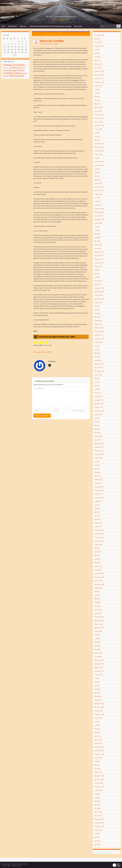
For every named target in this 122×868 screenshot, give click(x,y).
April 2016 (97, 313)
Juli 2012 (97, 461)
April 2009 (97, 602)
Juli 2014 (97, 378)
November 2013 (99, 404)
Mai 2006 (97, 729)
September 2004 (99, 787)
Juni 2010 (97, 552)
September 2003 (99, 826)
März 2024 (97, 60)
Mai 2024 (97, 53)
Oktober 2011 (99, 494)
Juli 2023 (97, 89)
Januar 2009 (98, 613)
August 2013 (98, 415)
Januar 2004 (98, 816)
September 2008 (99, 628)
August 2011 (98, 501)
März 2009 (97, 606)
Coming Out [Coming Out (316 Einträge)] (10, 65)
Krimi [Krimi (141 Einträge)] (6, 70)
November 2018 (99, 212)
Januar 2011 (98, 527)
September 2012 (99, 454)
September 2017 (99, 263)
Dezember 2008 (99, 617)
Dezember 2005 (99, 747)
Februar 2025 (98, 42)
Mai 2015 (97, 353)
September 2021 (99, 151)
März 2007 (97, 693)
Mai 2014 (97, 386)
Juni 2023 (97, 93)
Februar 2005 (98, 772)
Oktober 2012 (99, 451)
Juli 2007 (97, 678)
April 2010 (97, 559)
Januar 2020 (98, 183)
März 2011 (97, 519)
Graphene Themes (17, 866)
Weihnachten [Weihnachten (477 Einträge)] (17, 76)
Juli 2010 (97, 548)
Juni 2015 (97, 349)
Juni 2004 (97, 797)
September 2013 (99, 411)
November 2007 (99, 664)
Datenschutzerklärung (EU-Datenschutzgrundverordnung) (50, 26)
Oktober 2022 (99, 122)
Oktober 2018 (99, 216)
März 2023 (97, 104)
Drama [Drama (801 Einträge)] (20, 65)
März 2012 (97, 476)
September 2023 (99, 82)
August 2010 (98, 545)
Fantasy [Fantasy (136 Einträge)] (15, 68)
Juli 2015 (97, 346)
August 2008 (98, 631)
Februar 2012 (98, 480)
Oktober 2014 (99, 368)
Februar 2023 (98, 107)
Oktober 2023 (99, 78)
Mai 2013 (97, 425)
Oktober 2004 (99, 783)
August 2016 (98, 303)
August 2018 (98, 223)
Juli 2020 (97, 169)
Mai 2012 (97, 469)
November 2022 (99, 118)
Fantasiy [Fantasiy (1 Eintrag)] (9, 68)
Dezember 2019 (99, 187)
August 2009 (98, 588)
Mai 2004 (97, 801)
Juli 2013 (97, 418)
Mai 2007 (97, 685)
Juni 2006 (97, 725)
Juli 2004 (97, 794)
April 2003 (97, 841)
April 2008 (97, 646)
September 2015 (99, 339)
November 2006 (99, 707)
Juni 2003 (97, 834)
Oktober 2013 (99, 407)
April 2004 (97, 805)
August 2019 (98, 194)
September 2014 (99, 371)
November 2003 (99, 823)
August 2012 (98, 458)
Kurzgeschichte (40, 352)
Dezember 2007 (99, 660)
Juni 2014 (97, 382)
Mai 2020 (97, 176)
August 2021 (98, 154)
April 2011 (97, 516)
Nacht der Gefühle (54, 44)
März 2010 (97, 563)
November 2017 (99, 256)
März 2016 (97, 317)
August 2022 (98, 129)
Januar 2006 (98, 743)
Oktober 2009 (99, 581)
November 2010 (99, 534)
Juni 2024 (97, 50)
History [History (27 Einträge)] (22, 68)
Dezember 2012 (99, 443)
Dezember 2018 (99, 209)
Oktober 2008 (99, 624)
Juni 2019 (97, 198)
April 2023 (97, 100)
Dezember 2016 (99, 288)
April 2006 (97, 732)
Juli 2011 (97, 505)
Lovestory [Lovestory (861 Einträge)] (9, 73)
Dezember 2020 (99, 162)
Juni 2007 (97, 682)
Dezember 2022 (99, 115)
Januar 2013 (98, 440)
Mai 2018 (97, 234)
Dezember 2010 (99, 530)
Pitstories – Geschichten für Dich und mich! (61, 16)
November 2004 (99, 779)
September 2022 (99, 125)
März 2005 (97, 769)
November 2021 (99, 147)
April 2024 (97, 57)
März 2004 (97, 808)
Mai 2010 (97, 555)
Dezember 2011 (99, 487)
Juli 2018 (97, 227)
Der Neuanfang (40, 34)
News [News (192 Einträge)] (18, 73)
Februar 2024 (98, 64)
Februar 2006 (98, 740)
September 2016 (99, 299)
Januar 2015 (98, 360)
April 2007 (97, 689)
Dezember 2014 (99, 364)
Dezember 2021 (99, 144)
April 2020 (97, 180)
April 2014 (97, 389)
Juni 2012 (97, 465)
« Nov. (15, 55)
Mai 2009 (97, 599)
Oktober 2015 (99, 335)
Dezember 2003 (99, 819)
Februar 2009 (98, 610)
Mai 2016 (97, 310)
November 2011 (99, 490)
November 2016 (99, 292)
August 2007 (98, 675)
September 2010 (99, 541)
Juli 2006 (97, 722)
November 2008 (99, 620)
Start (3, 26)
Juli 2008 (97, 635)
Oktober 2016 (99, 295)
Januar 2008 (98, 657)
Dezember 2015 (99, 328)
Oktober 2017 (99, 259)
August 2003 (98, 830)
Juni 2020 (97, 172)
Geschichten (12, 26)
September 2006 (99, 714)
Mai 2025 (97, 39)
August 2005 (98, 758)
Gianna (44, 44)
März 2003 (97, 844)
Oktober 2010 (99, 537)
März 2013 (97, 433)
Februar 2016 (98, 321)
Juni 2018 (97, 230)
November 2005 (99, 751)
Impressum (78, 26)
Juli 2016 (97, 306)
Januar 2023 (98, 111)
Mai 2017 (97, 274)
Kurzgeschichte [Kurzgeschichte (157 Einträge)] (17, 70)
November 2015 (99, 331)
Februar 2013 (98, 436)
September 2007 (99, 671)
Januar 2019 (98, 205)
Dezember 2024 (99, 46)
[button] (117, 865)
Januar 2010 (98, 570)
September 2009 (99, 584)
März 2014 (97, 393)
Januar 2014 (98, 396)
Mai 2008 (97, 642)
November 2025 (99, 35)
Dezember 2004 (99, 776)
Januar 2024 (98, 68)
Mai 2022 (97, 140)
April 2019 (97, 201)
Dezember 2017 (99, 252)
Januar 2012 (98, 483)
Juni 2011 (97, 508)
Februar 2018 (98, 245)
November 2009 (99, 577)
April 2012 (97, 472)
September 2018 (99, 219)
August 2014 (98, 375)
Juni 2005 (97, 761)
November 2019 (99, 190)
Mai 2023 (97, 97)
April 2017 (97, 277)
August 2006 (98, 718)
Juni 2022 (97, 136)
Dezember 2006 (99, 704)
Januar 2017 (98, 284)
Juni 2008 (97, 639)
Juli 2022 (97, 133)
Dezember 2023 (99, 71)
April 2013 (97, 429)
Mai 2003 (97, 837)
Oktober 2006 (99, 711)
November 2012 (99, 447)
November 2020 (99, 165)
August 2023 (98, 86)
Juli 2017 (97, 270)
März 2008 (97, 649)
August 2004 (98, 790)
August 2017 (98, 266)
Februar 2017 (98, 281)
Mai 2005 (97, 765)
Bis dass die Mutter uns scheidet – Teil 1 (75, 34)
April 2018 (97, 237)
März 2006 (97, 736)
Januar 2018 (98, 248)
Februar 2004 (98, 812)
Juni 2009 (97, 595)
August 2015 (98, 342)
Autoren (23, 26)
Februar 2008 (98, 653)
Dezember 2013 (99, 400)
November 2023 (99, 75)
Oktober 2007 (99, 667)
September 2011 (99, 498)
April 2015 (97, 357)
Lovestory (49, 352)
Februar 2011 (98, 523)
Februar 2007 (98, 696)
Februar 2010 (98, 566)
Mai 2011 (97, 512)
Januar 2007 (98, 700)
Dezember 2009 (99, 573)
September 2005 (99, 754)
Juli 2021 (97, 158)
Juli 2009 (97, 592)
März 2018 (97, 241)
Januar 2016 (98, 324)
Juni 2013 (97, 422)
